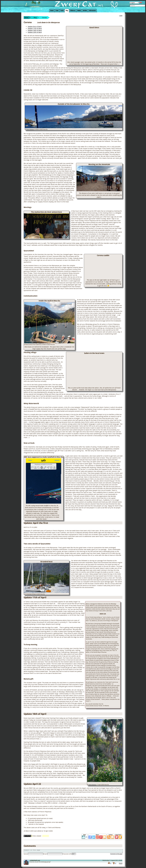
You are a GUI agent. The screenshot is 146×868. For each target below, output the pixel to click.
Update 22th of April (35, 32)
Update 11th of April (35, 28)
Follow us (73, 10)
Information (92, 10)
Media (79, 10)
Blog (67, 10)
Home (52, 10)
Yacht (62, 10)
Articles (85, 10)
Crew (57, 10)
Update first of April (35, 26)
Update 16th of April (35, 30)
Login (121, 16)
